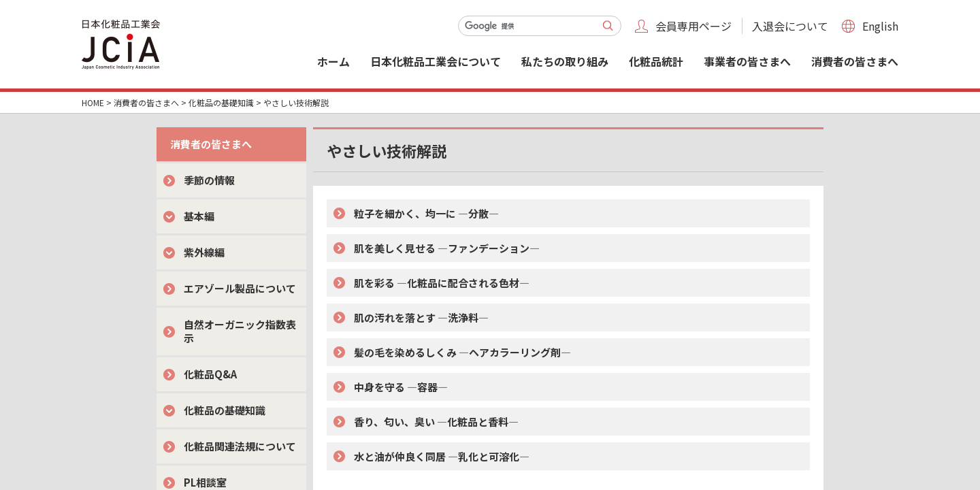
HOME (93, 102)
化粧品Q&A (210, 374)
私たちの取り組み (565, 61)
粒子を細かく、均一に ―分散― (426, 213)
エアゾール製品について (240, 288)
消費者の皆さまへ (855, 61)
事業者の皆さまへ (747, 61)
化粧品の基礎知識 (221, 102)
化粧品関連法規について (240, 446)
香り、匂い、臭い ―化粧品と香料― (436, 422)
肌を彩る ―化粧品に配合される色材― (442, 283)
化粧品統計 (656, 61)
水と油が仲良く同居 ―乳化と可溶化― (442, 456)
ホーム (333, 61)
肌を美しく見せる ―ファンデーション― (447, 248)
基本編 (199, 216)
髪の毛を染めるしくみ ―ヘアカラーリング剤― (462, 352)
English (880, 26)
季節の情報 (209, 180)
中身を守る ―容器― (401, 387)
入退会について (790, 26)
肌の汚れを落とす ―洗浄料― (421, 317)
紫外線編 (204, 252)
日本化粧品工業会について (436, 61)
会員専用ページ (693, 26)
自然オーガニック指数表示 (240, 331)
